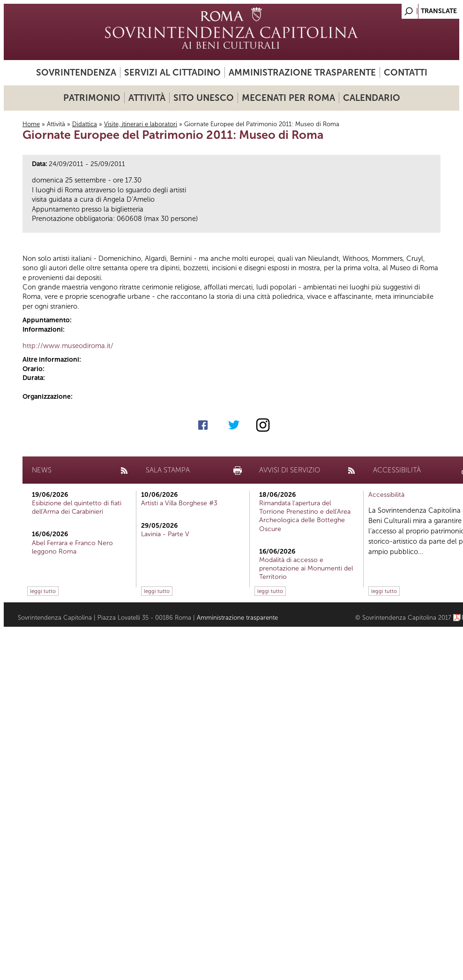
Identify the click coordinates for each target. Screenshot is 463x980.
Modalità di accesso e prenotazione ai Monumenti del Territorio (306, 568)
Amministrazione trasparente (302, 72)
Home (31, 124)
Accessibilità (386, 495)
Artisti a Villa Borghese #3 (179, 503)
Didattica (85, 124)
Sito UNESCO (204, 98)
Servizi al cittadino (172, 72)
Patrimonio (92, 98)
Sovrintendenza (76, 72)
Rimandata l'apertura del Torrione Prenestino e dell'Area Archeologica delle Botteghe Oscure (305, 516)
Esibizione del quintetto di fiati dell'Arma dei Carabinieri (77, 507)
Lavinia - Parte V (165, 534)
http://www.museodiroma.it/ (68, 346)
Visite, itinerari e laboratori (141, 124)
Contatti (406, 72)
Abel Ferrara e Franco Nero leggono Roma (72, 547)
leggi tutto (43, 591)
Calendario (372, 98)
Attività (147, 98)
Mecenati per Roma (288, 98)
